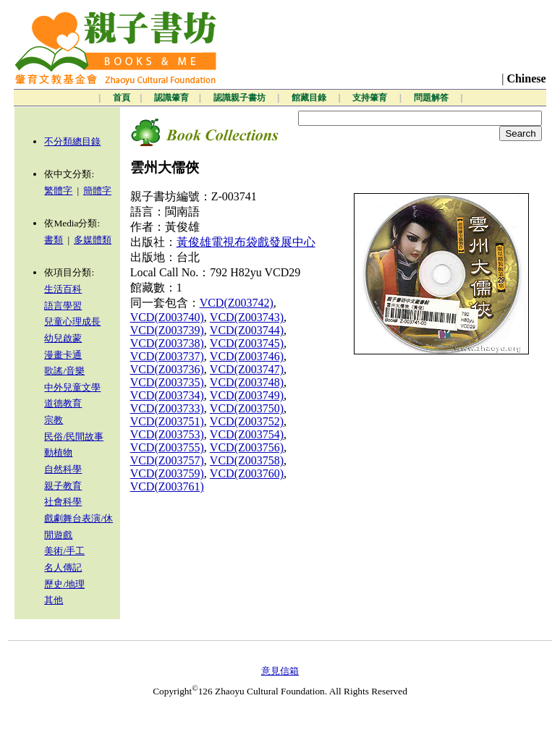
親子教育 (63, 486)
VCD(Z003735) (167, 382)
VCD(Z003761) (167, 486)
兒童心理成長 (72, 322)
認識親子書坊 (241, 98)
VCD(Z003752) (247, 421)
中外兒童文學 (72, 387)
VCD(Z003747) (247, 369)
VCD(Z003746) (247, 356)
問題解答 (432, 98)
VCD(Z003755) (167, 447)
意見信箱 (280, 671)
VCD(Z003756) (247, 447)
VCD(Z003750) (247, 408)
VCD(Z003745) (247, 343)
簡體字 (97, 191)
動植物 (58, 452)
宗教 (54, 420)
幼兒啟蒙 (63, 338)
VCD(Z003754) (247, 434)
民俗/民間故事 (74, 437)
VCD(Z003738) (167, 343)
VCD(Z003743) (247, 317)
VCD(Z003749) (247, 395)
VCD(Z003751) (167, 421)
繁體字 (58, 191)
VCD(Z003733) (167, 408)
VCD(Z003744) (247, 330)
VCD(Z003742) (237, 303)
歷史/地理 (64, 584)
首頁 (122, 98)
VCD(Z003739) (167, 330)
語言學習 (63, 306)
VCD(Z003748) (247, 382)
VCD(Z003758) (247, 460)
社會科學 (63, 502)
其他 (54, 600)
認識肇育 (171, 98)
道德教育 (63, 403)
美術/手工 (64, 551)
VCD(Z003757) (167, 460)
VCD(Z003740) (167, 317)
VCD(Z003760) (247, 473)
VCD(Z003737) (167, 356)
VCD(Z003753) (167, 434)
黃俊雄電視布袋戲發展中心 (246, 242)
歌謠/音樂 (64, 371)
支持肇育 (371, 98)
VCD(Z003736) (167, 369)
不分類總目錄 (72, 141)
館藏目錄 (310, 98)
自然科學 (63, 469)
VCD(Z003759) (167, 473)
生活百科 (63, 289)
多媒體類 (93, 240)
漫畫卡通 (63, 355)
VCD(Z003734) (167, 395)
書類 (54, 240)
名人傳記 (63, 567)
